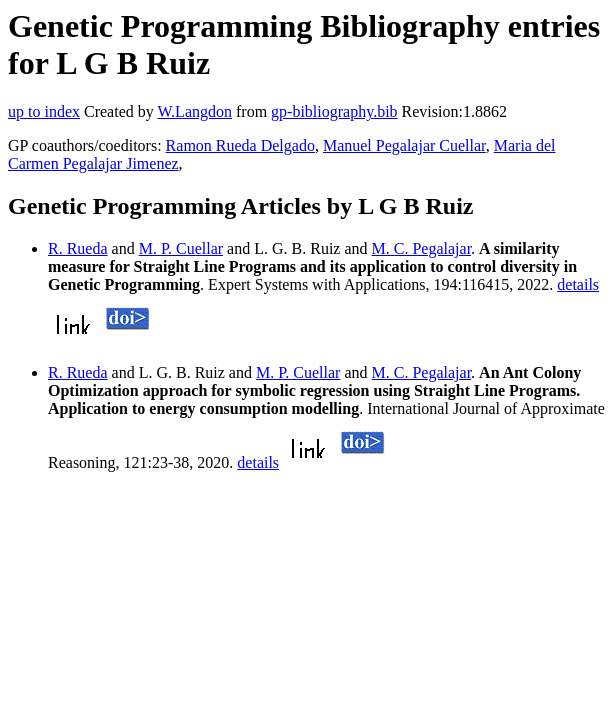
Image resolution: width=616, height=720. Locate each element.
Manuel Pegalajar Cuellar (404, 145)
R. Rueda (78, 248)
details (578, 284)
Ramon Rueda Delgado (240, 145)
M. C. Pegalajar (422, 248)
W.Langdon (194, 111)
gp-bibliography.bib (334, 111)
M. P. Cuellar (181, 248)
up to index (44, 111)
